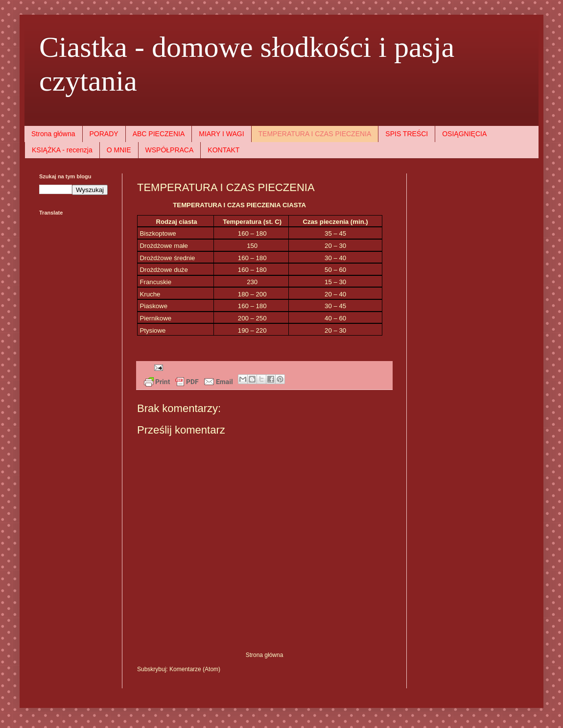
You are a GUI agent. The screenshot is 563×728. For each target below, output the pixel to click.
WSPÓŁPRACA (170, 150)
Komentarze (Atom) (195, 669)
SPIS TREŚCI (407, 134)
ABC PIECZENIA (159, 134)
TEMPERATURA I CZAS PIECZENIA (315, 134)
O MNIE (119, 150)
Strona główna (53, 134)
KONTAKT (223, 150)
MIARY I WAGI (221, 134)
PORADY (104, 134)
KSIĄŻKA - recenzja (62, 150)
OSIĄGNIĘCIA (464, 134)
